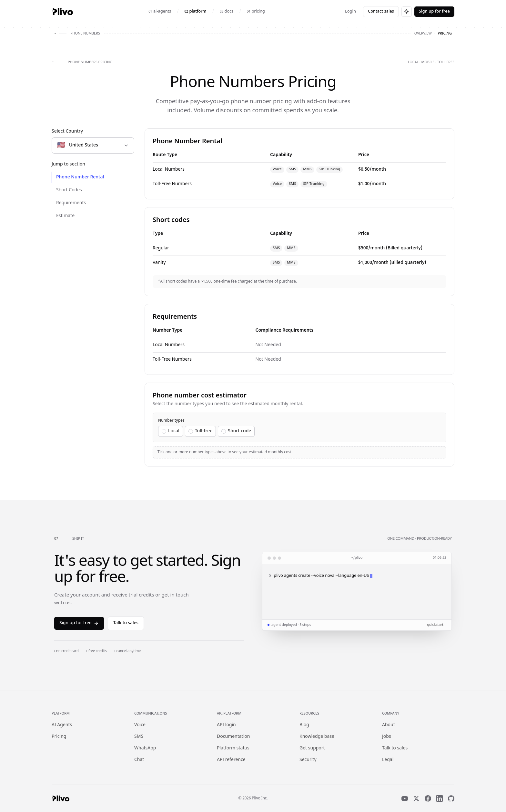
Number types (171, 421)
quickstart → (437, 625)
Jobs (387, 737)
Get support (312, 748)
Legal (388, 760)
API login (226, 725)
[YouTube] (405, 798)
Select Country (67, 131)
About (389, 725)
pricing (445, 34)
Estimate (65, 216)
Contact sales (381, 11)
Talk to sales (126, 623)
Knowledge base (317, 737)
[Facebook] (428, 798)
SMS (139, 737)
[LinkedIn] (440, 798)
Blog (304, 725)
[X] (416, 798)
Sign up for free (434, 11)
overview (423, 34)
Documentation (233, 737)
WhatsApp (145, 748)
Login (350, 11)
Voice (140, 725)
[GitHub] (451, 798)
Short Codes (69, 190)
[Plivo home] (62, 12)
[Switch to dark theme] (407, 12)
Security (308, 760)
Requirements (71, 203)
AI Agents (62, 725)
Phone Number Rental (80, 177)
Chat (139, 760)
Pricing (59, 737)
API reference (231, 760)
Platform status (233, 748)
